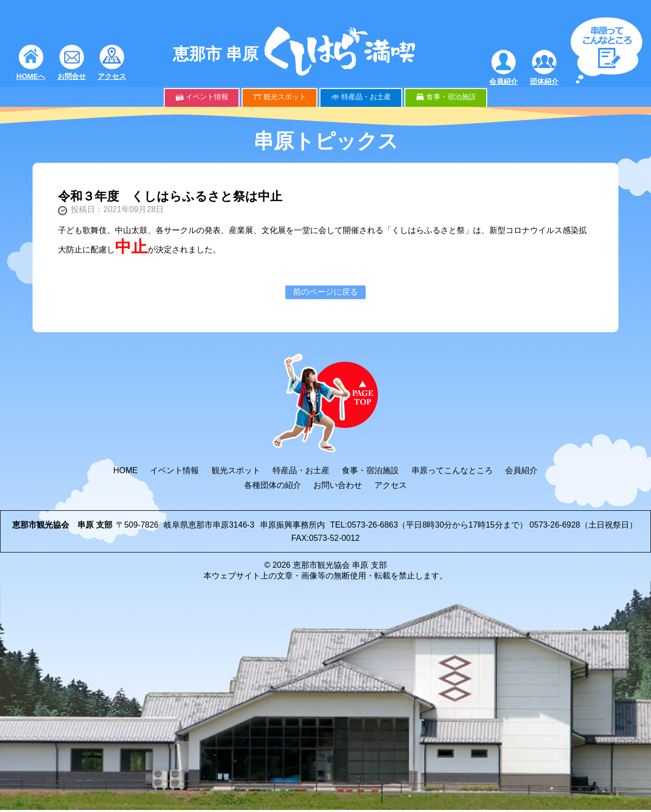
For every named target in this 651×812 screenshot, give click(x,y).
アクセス (112, 76)
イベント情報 (207, 97)
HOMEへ (31, 76)
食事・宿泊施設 (451, 97)
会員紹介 (504, 81)
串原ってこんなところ (452, 470)
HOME (126, 470)
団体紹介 (544, 81)
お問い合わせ (338, 485)
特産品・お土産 (366, 97)
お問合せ (72, 76)
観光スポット (285, 97)
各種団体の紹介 (273, 485)
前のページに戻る (325, 292)
